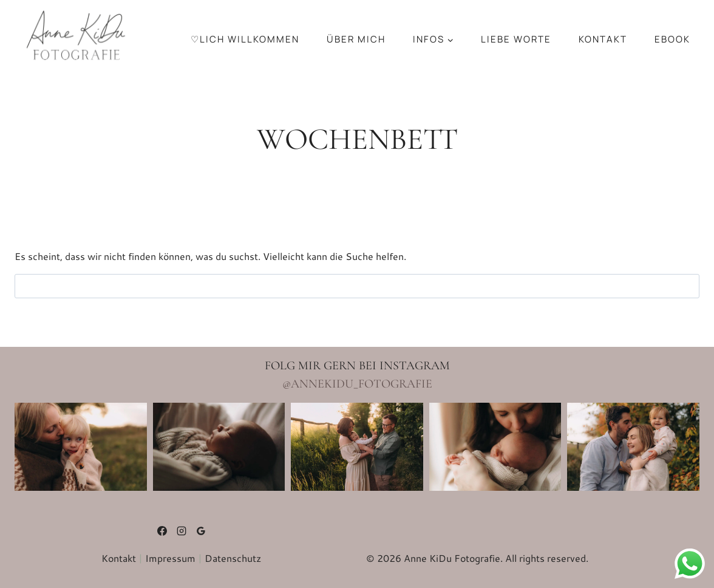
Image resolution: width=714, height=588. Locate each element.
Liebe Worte (516, 39)
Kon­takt (603, 39)
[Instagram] (182, 531)
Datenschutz (233, 558)
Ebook (672, 39)
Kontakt (119, 558)
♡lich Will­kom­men (245, 39)
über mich (356, 39)
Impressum (170, 558)
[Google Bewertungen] (201, 531)
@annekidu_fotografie (357, 384)
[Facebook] (162, 531)
